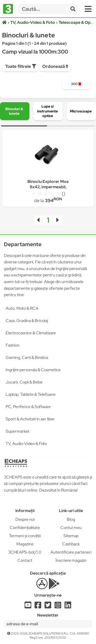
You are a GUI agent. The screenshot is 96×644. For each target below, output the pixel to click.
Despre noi (25, 519)
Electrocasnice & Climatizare (31, 333)
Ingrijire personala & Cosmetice (33, 370)
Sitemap (71, 536)
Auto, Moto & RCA (22, 308)
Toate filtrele (21, 66)
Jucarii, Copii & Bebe (24, 382)
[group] (76, 84)
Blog (71, 519)
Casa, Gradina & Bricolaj (27, 321)
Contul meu (71, 528)
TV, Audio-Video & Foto (26, 444)
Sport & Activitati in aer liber (30, 419)
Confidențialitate (25, 528)
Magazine (25, 544)
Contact (25, 560)
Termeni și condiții (25, 536)
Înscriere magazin (71, 560)
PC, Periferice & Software (28, 407)
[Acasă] (5, 22)
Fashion (13, 345)
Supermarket (18, 431)
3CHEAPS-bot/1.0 (25, 552)
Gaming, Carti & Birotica (27, 357)
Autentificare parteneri (71, 552)
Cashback (71, 544)
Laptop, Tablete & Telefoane (31, 394)
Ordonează (55, 66)
